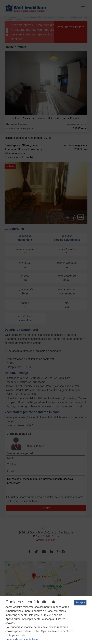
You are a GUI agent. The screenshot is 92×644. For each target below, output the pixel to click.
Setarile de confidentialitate (22, 639)
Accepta (80, 602)
